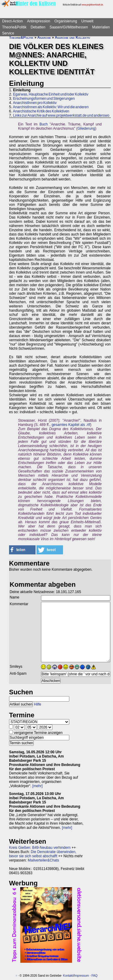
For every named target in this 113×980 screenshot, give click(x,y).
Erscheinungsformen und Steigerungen (44, 99)
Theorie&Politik (14, 27)
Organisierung (66, 21)
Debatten (38, 27)
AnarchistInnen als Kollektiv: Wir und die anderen (51, 107)
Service (8, 33)
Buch (44, 124)
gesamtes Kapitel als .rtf (71, 425)
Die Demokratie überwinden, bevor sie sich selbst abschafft (43, 854)
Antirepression (39, 21)
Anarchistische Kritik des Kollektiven (41, 111)
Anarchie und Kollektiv (72, 37)
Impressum (82, 976)
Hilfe (38, 704)
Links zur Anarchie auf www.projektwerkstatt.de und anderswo (61, 115)
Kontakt (68, 976)
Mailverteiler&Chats (43, 860)
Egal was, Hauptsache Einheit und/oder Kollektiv (51, 94)
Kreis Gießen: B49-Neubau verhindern (40, 848)
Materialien (101, 27)
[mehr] (37, 786)
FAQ (94, 976)
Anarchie (44, 37)
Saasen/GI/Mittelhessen (69, 27)
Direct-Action (13, 21)
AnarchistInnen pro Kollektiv (35, 103)
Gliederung (86, 128)
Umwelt (87, 21)
